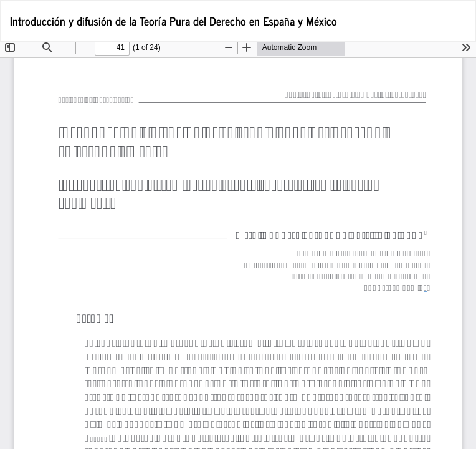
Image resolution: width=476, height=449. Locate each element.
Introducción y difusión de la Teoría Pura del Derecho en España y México (174, 21)
